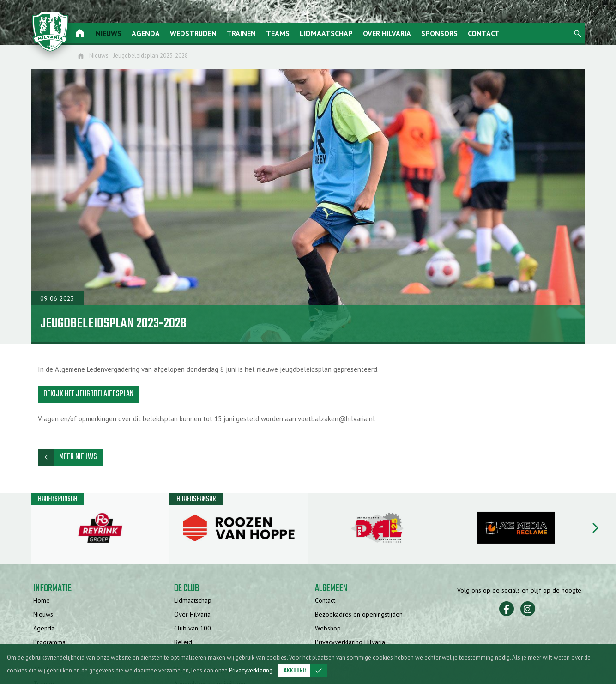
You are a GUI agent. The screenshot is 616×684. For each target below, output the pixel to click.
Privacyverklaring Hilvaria (350, 643)
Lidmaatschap (327, 33)
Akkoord (306, 671)
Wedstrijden (194, 33)
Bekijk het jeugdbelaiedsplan (88, 395)
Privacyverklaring (251, 670)
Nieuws (109, 33)
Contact (485, 33)
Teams (279, 33)
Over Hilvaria (388, 33)
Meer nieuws (67, 458)
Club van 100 (193, 630)
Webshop (328, 630)
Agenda (147, 33)
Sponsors (440, 33)
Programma (49, 643)
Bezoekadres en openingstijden (359, 616)
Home (42, 602)
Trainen (242, 33)
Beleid (183, 643)
